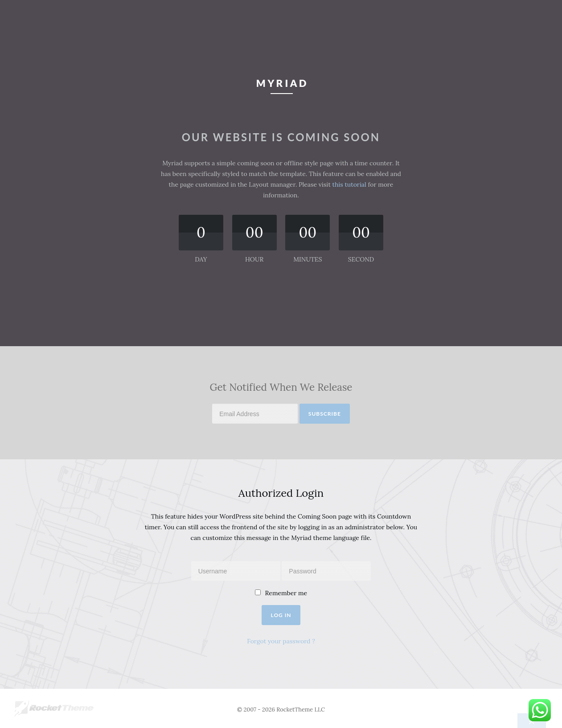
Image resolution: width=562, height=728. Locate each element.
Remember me (286, 593)
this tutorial (349, 184)
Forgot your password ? (281, 641)
